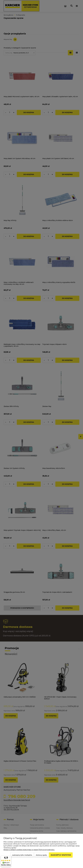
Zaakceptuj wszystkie (61, 855)
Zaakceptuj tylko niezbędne (22, 855)
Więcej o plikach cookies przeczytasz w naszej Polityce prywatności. (29, 850)
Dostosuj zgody (41, 855)
